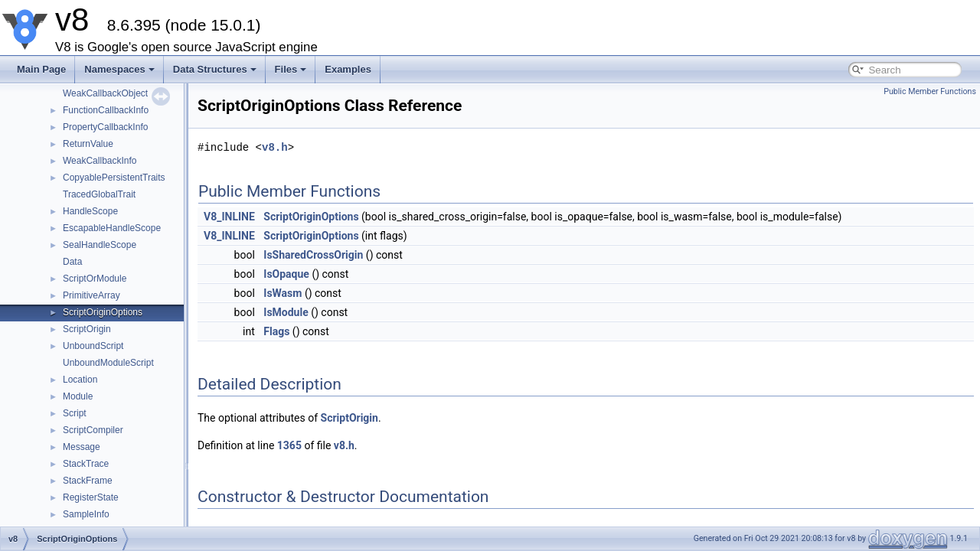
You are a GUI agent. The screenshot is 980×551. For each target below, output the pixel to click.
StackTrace (86, 464)
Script (75, 413)
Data (72, 262)
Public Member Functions (930, 91)
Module (78, 396)
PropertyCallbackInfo (105, 127)
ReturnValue (88, 144)
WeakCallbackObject (105, 93)
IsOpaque (286, 274)
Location (80, 380)
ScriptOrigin (87, 329)
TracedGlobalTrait (99, 194)
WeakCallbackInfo (100, 161)
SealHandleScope (100, 245)
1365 (289, 445)
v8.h (275, 147)
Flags (276, 331)
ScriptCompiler (93, 430)
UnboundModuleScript (108, 363)
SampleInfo (86, 514)
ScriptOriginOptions (103, 312)
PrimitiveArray (91, 295)
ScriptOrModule (95, 279)
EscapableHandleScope (112, 228)
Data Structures (215, 69)
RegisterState (91, 497)
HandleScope (90, 211)
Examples (348, 69)
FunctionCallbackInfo (106, 110)
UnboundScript (93, 346)
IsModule (286, 312)
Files (291, 69)
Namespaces (119, 69)
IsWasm (283, 293)
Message (82, 447)
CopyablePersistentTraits (114, 178)
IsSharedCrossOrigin (313, 255)
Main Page (41, 69)
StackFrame (88, 481)
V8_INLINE (229, 217)
